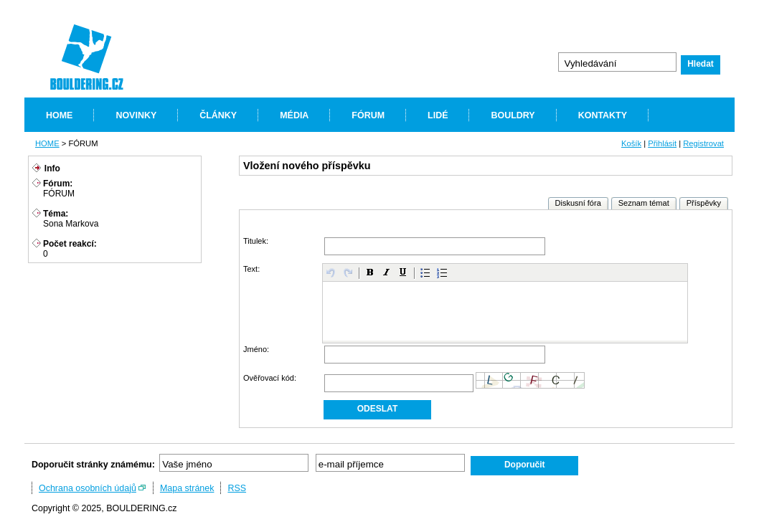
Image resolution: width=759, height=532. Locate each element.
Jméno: (256, 349)
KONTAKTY (603, 115)
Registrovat (703, 143)
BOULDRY (513, 115)
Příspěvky (704, 203)
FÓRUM (368, 115)
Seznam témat (644, 203)
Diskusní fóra (578, 203)
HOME (59, 115)
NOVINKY (136, 115)
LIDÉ (438, 115)
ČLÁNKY (218, 115)
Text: (251, 269)
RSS (237, 488)
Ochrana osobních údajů (88, 488)
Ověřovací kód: (270, 378)
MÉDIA (294, 115)
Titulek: (256, 241)
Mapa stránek (187, 488)
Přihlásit (662, 143)
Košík (631, 143)
